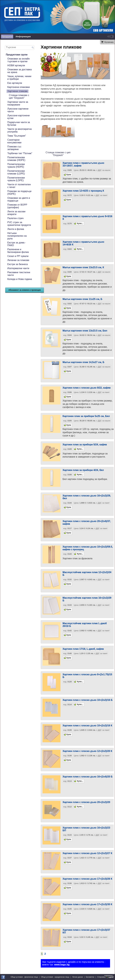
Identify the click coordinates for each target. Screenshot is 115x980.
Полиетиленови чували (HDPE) (16, 166)
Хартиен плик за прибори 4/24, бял (83, 470)
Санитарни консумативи (14, 141)
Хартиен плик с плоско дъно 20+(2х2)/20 (86, 802)
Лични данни (77, 977)
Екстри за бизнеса (18, 264)
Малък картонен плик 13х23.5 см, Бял (85, 331)
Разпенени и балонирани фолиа (18, 251)
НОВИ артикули (16, 65)
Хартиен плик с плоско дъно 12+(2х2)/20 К (87, 751)
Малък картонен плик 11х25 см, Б (82, 299)
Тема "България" (17, 136)
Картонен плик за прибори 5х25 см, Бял (86, 416)
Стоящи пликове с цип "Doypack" (19, 97)
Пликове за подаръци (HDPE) (19, 193)
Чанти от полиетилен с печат (19, 186)
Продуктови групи (17, 55)
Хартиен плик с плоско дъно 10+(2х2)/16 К (87, 726)
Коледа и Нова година (20, 279)
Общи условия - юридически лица (55, 977)
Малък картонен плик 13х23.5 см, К (83, 267)
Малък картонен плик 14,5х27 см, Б (83, 362)
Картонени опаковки (19, 87)
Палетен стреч (15, 218)
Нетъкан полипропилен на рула (17, 236)
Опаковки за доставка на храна (20, 71)
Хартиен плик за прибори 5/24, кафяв (85, 445)
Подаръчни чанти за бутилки (19, 124)
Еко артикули (15, 83)
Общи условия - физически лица (24, 977)
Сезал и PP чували (18, 256)
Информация (23, 36)
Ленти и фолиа (16, 229)
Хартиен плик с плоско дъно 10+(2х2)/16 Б (88, 700)
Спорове (101, 977)
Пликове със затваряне (14, 148)
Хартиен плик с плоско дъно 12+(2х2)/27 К (87, 853)
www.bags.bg (62, 965)
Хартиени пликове (18, 91)
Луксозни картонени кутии (18, 117)
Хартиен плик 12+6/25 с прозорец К (83, 191)
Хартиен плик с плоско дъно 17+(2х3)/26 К (87, 879)
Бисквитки (90, 977)
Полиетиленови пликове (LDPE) (16, 172)
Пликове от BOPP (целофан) (17, 206)
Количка (109, 42)
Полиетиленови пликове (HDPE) (16, 159)
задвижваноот (109, 976)
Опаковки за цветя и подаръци (19, 199)
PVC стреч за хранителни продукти (19, 224)
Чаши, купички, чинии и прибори (19, 78)
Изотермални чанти (18, 268)
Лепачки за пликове (18, 260)
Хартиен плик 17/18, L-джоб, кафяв (83, 649)
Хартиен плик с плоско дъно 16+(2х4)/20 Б (88, 777)
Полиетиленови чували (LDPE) (16, 179)
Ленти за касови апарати (16, 213)
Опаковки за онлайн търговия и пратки (18, 60)
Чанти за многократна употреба (19, 130)
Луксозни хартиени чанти (18, 110)
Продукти (7, 36)
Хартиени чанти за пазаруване (18, 103)
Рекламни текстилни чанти (19, 274)
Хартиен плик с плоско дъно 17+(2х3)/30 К (87, 904)
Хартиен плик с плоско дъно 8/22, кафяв (87, 388)
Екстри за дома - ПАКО (17, 244)
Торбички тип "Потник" (20, 153)
